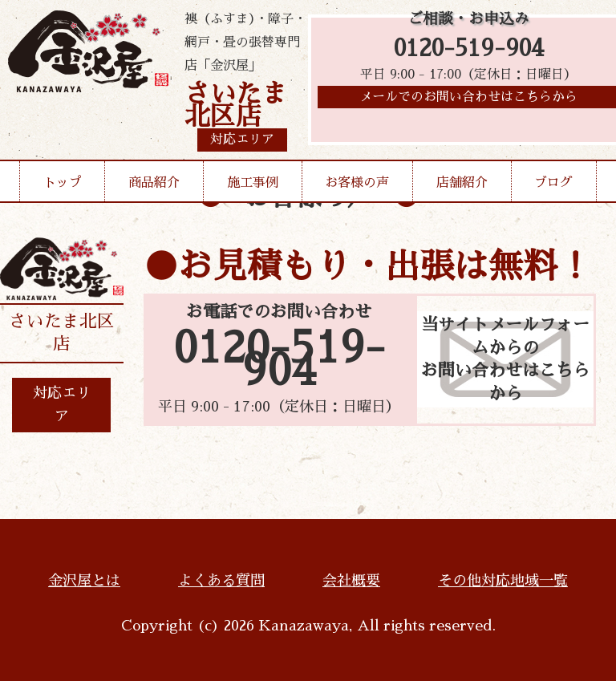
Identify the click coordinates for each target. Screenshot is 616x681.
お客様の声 (357, 183)
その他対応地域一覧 (503, 581)
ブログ (553, 183)
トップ (63, 183)
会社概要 (351, 581)
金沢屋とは (84, 581)
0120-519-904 (469, 50)
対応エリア (62, 405)
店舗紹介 (462, 183)
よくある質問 (221, 581)
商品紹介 (154, 183)
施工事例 (253, 183)
